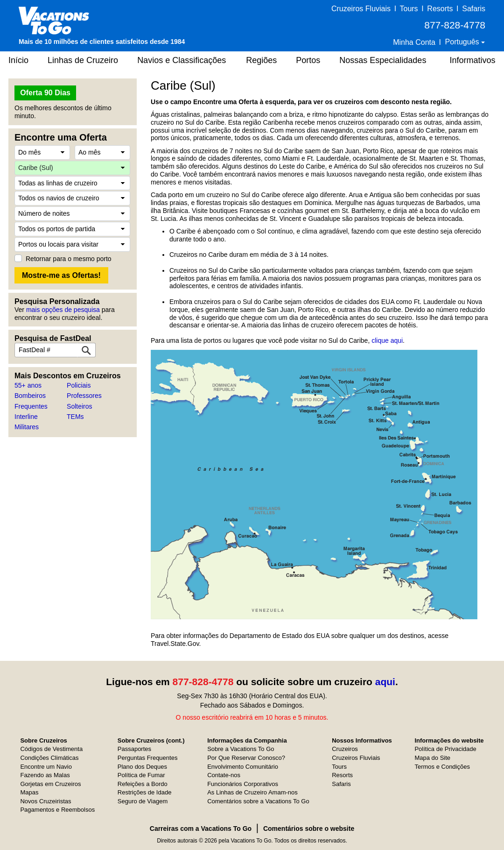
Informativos (472, 60)
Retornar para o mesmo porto (69, 259)
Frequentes (31, 406)
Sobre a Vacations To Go (241, 749)
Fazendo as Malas (45, 775)
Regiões (261, 60)
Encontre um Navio (46, 767)
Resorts (440, 9)
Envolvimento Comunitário (243, 767)
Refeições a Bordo (143, 784)
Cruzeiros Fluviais (361, 9)
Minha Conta (414, 42)
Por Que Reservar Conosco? (246, 758)
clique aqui (387, 340)
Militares (27, 427)
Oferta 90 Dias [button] (45, 93)
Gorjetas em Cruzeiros (50, 784)
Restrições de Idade (145, 792)
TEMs (75, 417)
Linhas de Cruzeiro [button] (83, 60)
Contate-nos (224, 775)
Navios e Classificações (182, 60)
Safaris (474, 9)
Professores (84, 396)
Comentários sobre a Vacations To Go (258, 801)
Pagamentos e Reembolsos (57, 810)
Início (18, 60)
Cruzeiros (345, 749)
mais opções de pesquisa (63, 310)
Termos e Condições (442, 767)
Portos (308, 60)
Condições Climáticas (49, 758)
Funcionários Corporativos (243, 784)
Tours (409, 9)
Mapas (29, 792)
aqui (385, 682)
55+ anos (28, 385)
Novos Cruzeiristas (45, 801)
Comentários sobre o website (309, 829)
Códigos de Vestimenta (51, 749)
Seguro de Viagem (143, 801)
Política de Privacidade (445, 749)
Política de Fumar (141, 775)
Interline (26, 417)
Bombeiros (30, 396)
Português (463, 42)
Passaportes (134, 749)
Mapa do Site (432, 758)
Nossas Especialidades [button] (383, 60)
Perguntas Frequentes (148, 758)
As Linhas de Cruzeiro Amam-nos (252, 792)
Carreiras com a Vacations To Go (201, 829)
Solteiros (79, 406)
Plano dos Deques (142, 767)
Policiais (79, 385)
